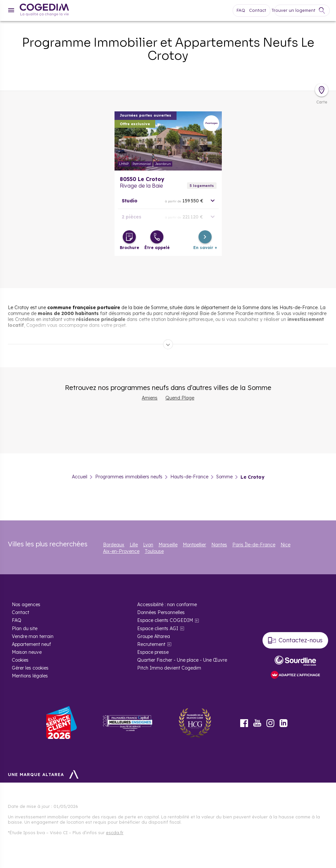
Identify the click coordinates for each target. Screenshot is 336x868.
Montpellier (194, 545)
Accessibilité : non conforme (167, 605)
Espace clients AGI (158, 628)
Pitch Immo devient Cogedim (169, 668)
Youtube (257, 723)
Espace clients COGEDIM (165, 620)
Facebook (244, 723)
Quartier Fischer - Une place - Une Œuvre (182, 660)
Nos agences (26, 605)
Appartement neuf (31, 644)
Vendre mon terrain (33, 636)
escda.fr (115, 833)
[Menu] (11, 10)
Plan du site (25, 628)
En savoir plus (168, 141)
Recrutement (151, 644)
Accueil (80, 477)
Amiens (150, 398)
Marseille (168, 545)
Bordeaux (114, 545)
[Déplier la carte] (322, 90)
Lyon (148, 545)
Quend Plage (180, 398)
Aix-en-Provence (121, 551)
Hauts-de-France (189, 477)
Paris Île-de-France (254, 545)
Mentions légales (30, 676)
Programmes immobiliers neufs (129, 477)
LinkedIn (283, 723)
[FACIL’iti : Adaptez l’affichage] (295, 675)
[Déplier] (168, 344)
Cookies (20, 660)
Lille (134, 545)
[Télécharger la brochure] (129, 237)
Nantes (219, 545)
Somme (224, 477)
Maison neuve (27, 652)
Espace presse (153, 652)
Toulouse (154, 551)
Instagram (270, 723)
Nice (285, 545)
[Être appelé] (157, 237)
